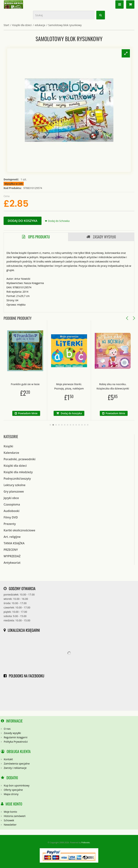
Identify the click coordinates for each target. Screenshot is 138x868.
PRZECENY (11, 550)
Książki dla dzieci (22, 25)
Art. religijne (12, 537)
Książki (8, 446)
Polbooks (86, 842)
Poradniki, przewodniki (19, 459)
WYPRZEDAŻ (12, 556)
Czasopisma (12, 504)
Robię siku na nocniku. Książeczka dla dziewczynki (117, 386)
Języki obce (11, 498)
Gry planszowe (14, 491)
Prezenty (10, 524)
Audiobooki (11, 511)
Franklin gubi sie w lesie (30, 384)
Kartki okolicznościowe (19, 530)
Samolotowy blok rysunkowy (65, 25)
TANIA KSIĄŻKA (14, 543)
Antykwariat (12, 563)
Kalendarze (11, 453)
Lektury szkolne (14, 485)
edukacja (40, 25)
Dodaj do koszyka (23, 221)
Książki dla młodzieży (18, 472)
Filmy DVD (11, 517)
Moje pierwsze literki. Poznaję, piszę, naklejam (73, 386)
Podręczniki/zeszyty (17, 479)
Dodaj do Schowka (59, 221)
